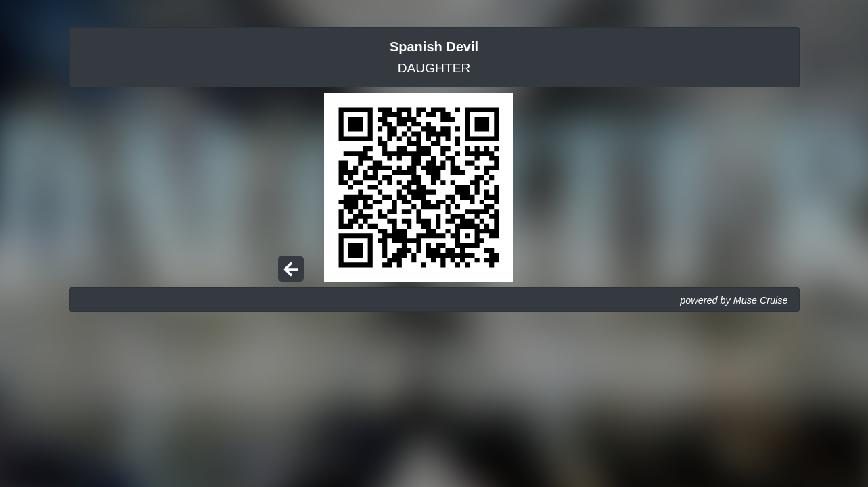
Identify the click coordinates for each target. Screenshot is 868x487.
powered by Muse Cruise (734, 300)
